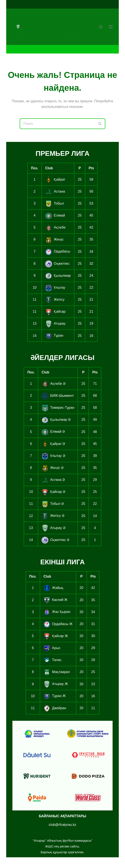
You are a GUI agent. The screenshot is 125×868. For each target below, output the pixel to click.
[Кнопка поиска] (100, 124)
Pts (91, 168)
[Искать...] (57, 124)
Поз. (35, 168)
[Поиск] (101, 27)
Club (49, 168)
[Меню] (111, 27)
